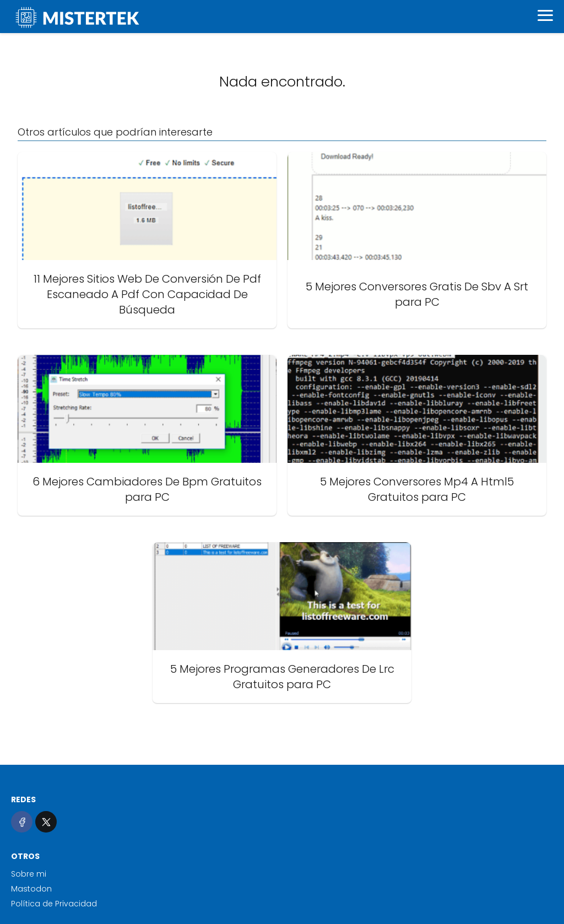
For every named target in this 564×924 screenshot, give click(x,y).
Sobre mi (29, 874)
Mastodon (31, 889)
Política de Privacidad (54, 904)
